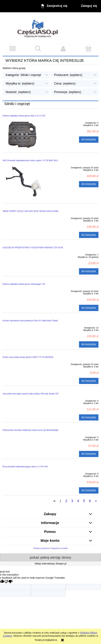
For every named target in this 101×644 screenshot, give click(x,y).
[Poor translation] (8, 582)
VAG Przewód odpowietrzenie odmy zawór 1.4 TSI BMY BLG (30, 160)
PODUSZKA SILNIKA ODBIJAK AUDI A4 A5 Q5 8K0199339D (31, 430)
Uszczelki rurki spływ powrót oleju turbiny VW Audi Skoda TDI (30, 394)
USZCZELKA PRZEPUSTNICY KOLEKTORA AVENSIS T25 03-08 (33, 248)
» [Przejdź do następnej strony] (96, 501)
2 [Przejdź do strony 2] (66, 501)
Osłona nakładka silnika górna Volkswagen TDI (24, 284)
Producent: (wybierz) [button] (68, 75)
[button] (13, 49)
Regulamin (56, 548)
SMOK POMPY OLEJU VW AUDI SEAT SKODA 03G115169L (31, 211)
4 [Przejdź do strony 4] (78, 501)
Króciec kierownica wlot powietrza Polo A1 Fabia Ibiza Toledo (30, 321)
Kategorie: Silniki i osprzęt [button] (23, 75)
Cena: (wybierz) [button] (65, 83)
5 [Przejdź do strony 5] (84, 501)
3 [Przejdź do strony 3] (72, 501)
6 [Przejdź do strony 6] (90, 501)
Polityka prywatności (42, 548)
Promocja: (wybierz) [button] (68, 92)
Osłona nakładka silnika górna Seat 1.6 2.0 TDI (24, 116)
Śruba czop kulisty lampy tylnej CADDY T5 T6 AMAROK (28, 357)
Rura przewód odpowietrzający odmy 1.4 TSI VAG (25, 467)
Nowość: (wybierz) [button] (18, 92)
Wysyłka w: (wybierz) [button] (20, 83)
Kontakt (64, 548)
